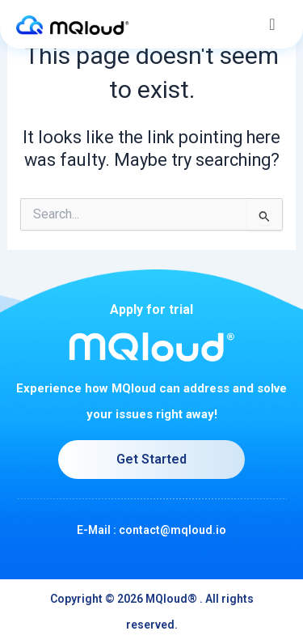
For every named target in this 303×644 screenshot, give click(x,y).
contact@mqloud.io (173, 530)
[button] (272, 24)
